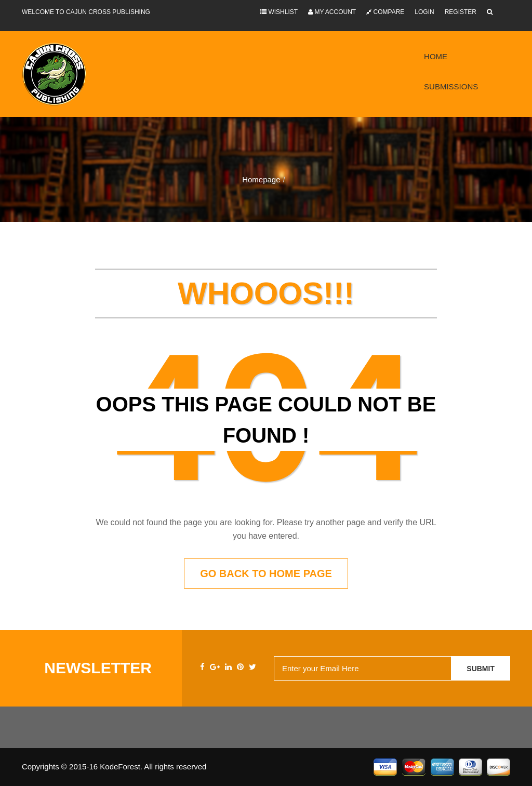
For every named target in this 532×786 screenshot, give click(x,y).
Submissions (451, 86)
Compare (385, 12)
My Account (332, 12)
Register (461, 12)
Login (424, 12)
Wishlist (279, 12)
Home (436, 56)
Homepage (261, 179)
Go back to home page (266, 574)
